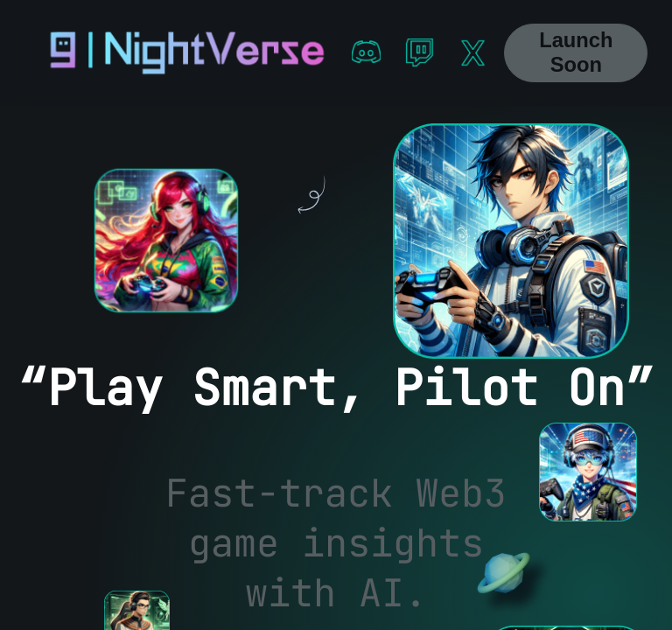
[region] (336, 368)
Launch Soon (576, 53)
